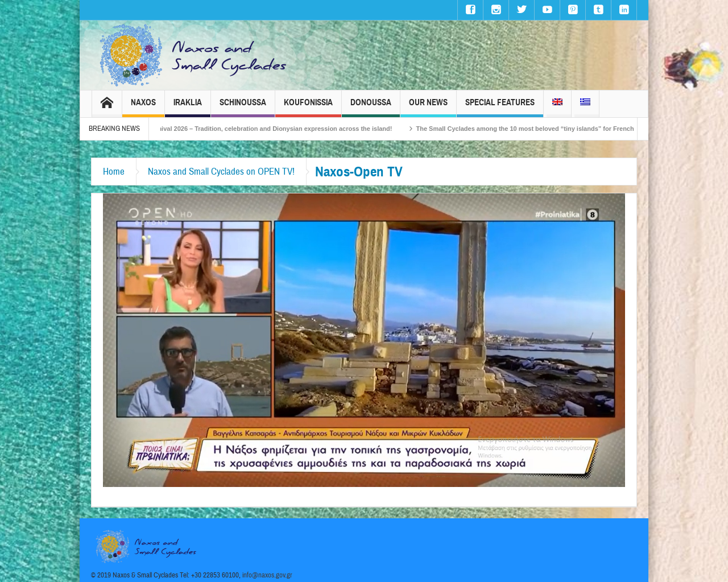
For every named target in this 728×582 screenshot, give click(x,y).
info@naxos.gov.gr (267, 575)
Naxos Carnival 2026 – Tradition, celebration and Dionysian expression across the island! (272, 129)
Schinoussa (243, 107)
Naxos (143, 107)
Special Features (500, 107)
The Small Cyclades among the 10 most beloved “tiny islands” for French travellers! (554, 129)
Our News (428, 107)
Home (114, 172)
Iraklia (188, 107)
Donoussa (371, 107)
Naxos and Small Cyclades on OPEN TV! (221, 172)
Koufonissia (308, 107)
